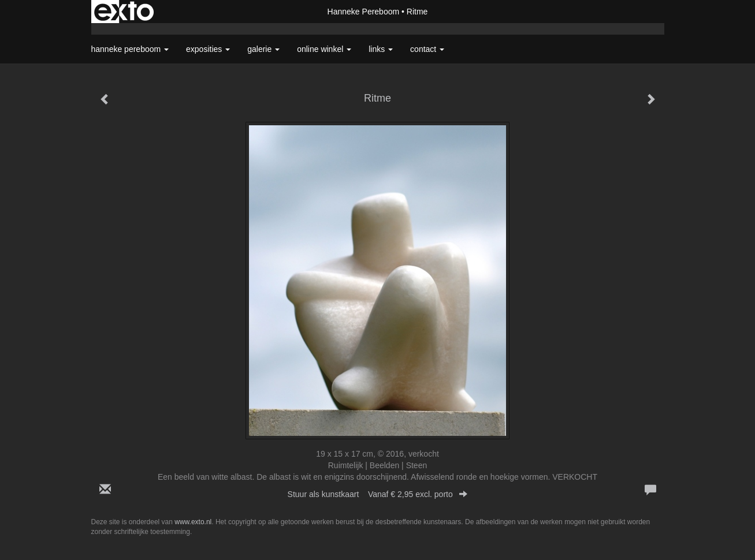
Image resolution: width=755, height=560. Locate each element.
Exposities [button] (208, 49)
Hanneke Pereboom (364, 12)
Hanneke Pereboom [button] (130, 49)
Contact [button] (427, 49)
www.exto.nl (193, 522)
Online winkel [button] (324, 49)
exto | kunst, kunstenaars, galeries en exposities (124, 12)
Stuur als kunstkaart (378, 494)
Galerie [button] (263, 49)
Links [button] (381, 49)
